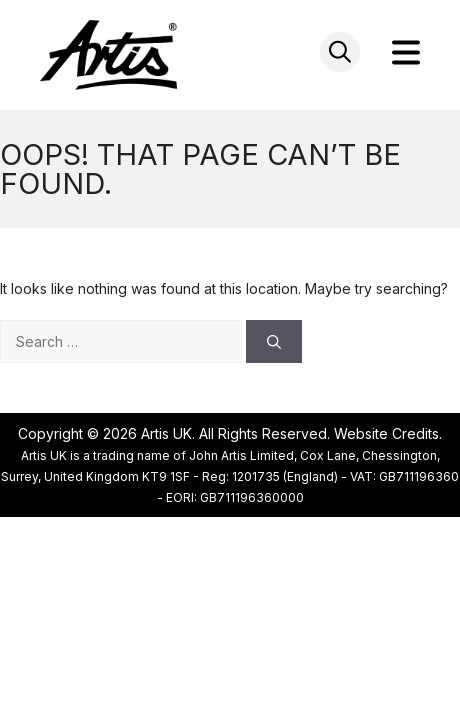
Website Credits (386, 433)
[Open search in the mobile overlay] (340, 52)
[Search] (274, 341)
